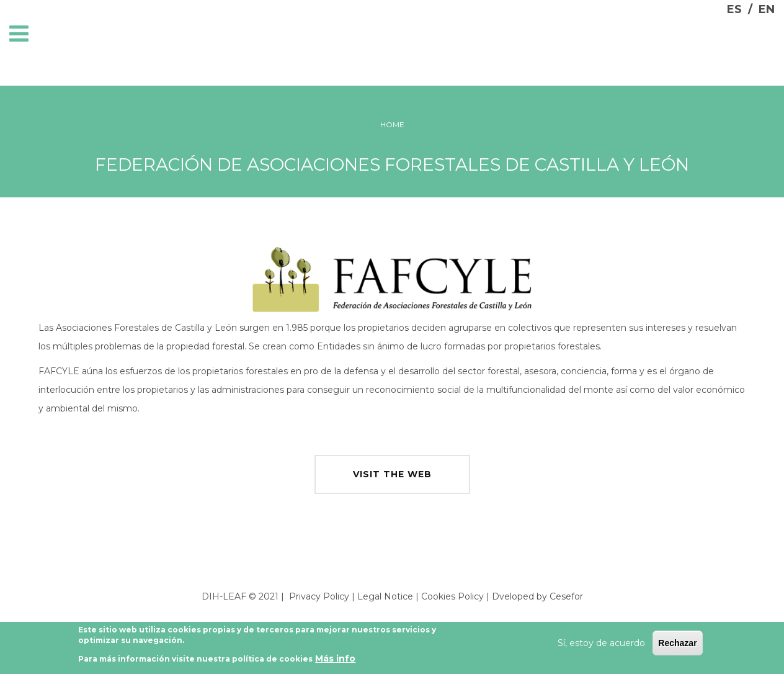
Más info (335, 659)
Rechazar (677, 644)
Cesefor (566, 596)
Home (392, 124)
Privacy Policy (319, 596)
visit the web (392, 474)
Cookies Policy (452, 596)
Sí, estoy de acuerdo (601, 644)
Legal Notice (385, 596)
